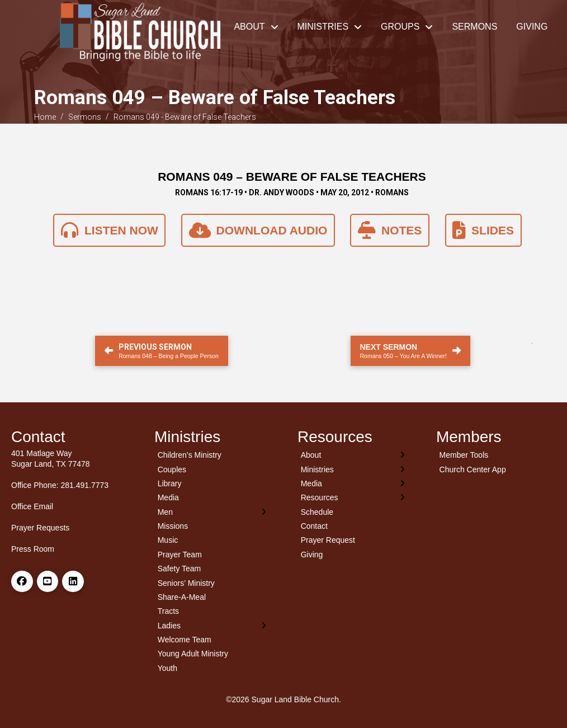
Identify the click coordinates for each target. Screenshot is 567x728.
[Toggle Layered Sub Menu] (212, 512)
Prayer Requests (40, 528)
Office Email (32, 506)
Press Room (33, 549)
